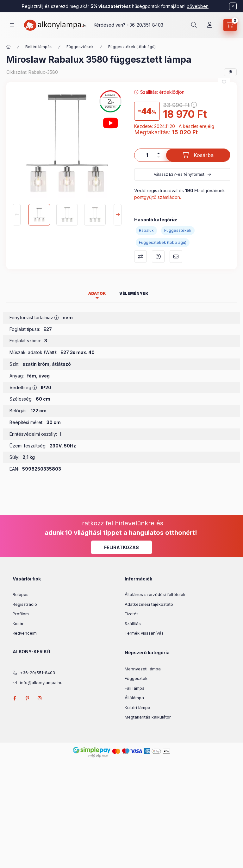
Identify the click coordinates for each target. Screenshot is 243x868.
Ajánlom (176, 257)
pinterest (27, 698)
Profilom (21, 614)
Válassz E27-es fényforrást (179, 174)
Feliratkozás (121, 547)
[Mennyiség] (147, 155)
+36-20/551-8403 (145, 25)
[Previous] (17, 215)
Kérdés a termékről (158, 257)
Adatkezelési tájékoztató (149, 604)
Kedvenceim (25, 633)
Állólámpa (134, 698)
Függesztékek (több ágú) (132, 47)
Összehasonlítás (140, 257)
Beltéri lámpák (39, 47)
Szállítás (133, 624)
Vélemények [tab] (134, 293)
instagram (40, 698)
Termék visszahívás (144, 633)
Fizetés (132, 614)
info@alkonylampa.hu (41, 682)
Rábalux (146, 230)
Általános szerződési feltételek (155, 594)
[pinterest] (230, 72)
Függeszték (136, 678)
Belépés (21, 594)
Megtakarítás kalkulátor (148, 717)
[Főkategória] (9, 47)
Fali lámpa (135, 688)
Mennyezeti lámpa (143, 669)
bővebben (198, 6)
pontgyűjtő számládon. (158, 197)
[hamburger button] (12, 25)
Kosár (18, 624)
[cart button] (230, 25)
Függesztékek (80, 47)
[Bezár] (233, 6)
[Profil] (210, 25)
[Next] (118, 215)
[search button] (194, 25)
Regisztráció (25, 604)
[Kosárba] (198, 155)
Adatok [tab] (97, 293)
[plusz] (159, 153)
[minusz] (159, 157)
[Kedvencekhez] (224, 82)
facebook (15, 698)
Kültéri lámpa (137, 707)
